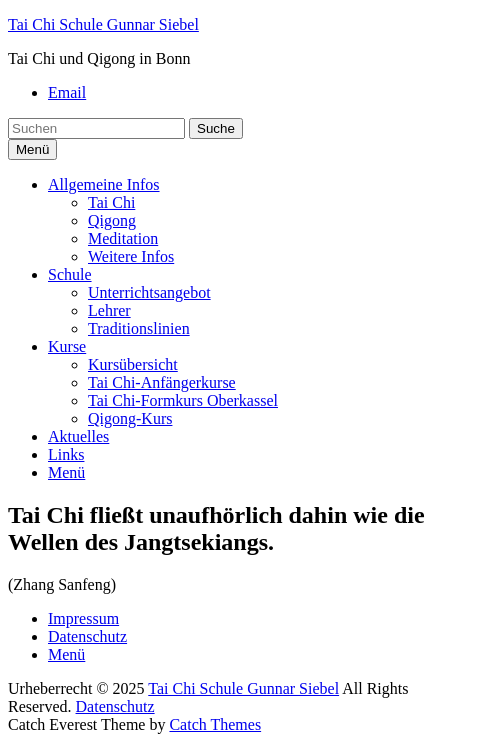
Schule (70, 274)
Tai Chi (111, 202)
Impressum (83, 618)
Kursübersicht (133, 364)
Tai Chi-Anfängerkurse (162, 382)
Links (66, 454)
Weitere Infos (131, 256)
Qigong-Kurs (130, 418)
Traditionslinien (139, 328)
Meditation (123, 238)
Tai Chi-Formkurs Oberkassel (183, 400)
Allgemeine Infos (104, 184)
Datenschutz (87, 636)
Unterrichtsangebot (149, 292)
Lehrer (109, 310)
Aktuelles (78, 436)
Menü (66, 472)
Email (67, 92)
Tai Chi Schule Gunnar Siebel (103, 24)
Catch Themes (215, 724)
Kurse (67, 346)
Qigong (112, 220)
